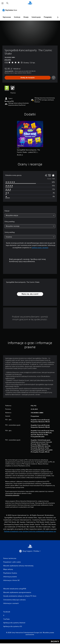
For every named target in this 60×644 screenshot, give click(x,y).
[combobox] (30, 215)
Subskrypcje (36, 17)
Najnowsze (7, 17)
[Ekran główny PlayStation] (30, 3)
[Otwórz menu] (3, 3)
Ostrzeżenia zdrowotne (12, 495)
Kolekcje (17, 17)
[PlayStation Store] (10, 10)
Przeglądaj (48, 17)
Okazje (26, 17)
